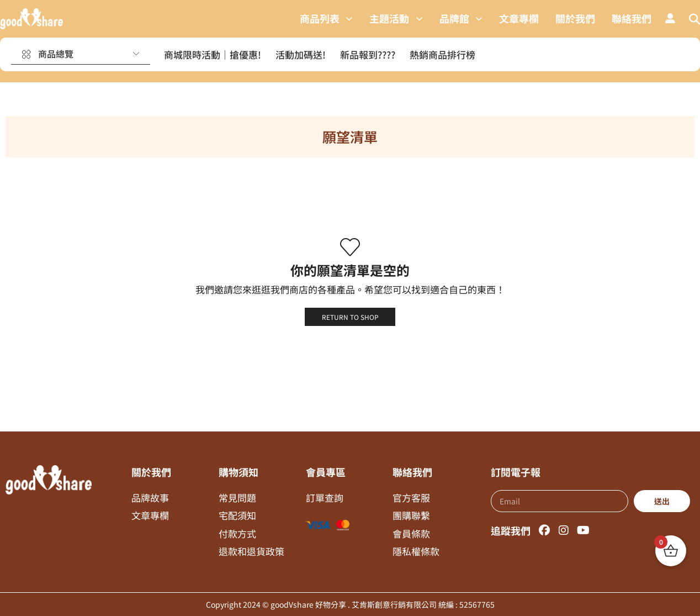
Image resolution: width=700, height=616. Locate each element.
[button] (670, 19)
